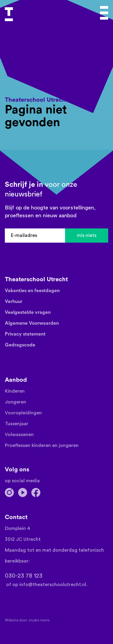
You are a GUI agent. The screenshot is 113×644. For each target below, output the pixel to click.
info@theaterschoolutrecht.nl (53, 585)
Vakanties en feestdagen (32, 291)
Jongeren (16, 402)
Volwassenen (19, 435)
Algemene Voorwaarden (32, 323)
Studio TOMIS (39, 620)
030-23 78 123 (24, 576)
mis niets (87, 235)
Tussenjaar (17, 424)
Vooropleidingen (23, 413)
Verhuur (14, 301)
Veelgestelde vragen (28, 312)
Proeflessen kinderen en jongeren (42, 445)
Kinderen (15, 391)
